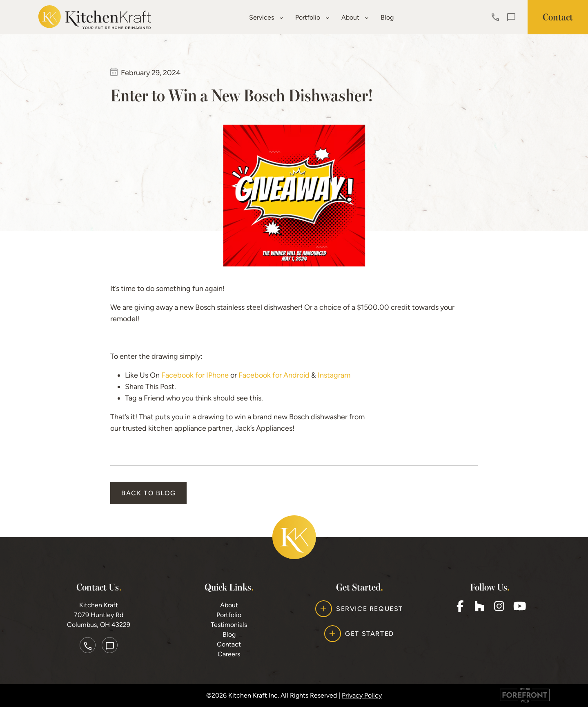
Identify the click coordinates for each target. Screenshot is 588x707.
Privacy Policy (362, 695)
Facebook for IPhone (195, 375)
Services (266, 18)
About (355, 18)
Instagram (334, 375)
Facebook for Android (274, 375)
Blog (387, 17)
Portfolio (312, 18)
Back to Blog (148, 493)
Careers (229, 654)
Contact (229, 644)
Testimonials (229, 625)
